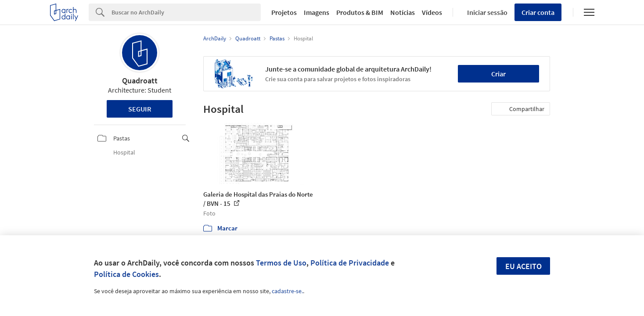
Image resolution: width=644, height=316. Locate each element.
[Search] (186, 12)
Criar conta (538, 12)
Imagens (317, 12)
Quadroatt (140, 81)
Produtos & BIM (360, 12)
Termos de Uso (281, 263)
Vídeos (432, 12)
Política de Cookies (126, 274)
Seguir (140, 109)
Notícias (403, 12)
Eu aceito (523, 266)
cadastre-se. (287, 291)
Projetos (284, 12)
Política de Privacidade (350, 263)
